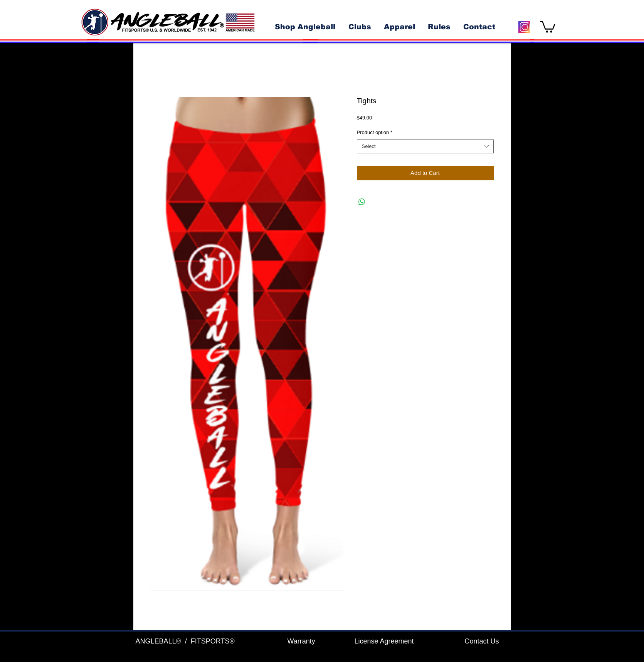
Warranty (301, 641)
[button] (548, 26)
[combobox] (425, 146)
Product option (375, 132)
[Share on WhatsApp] (362, 202)
